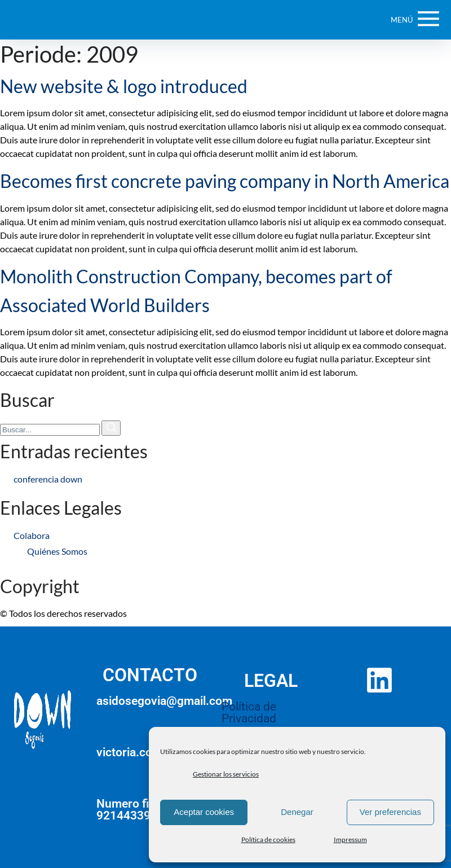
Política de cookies (268, 839)
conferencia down (48, 479)
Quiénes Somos (57, 551)
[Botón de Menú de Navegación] (415, 20)
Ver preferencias (390, 812)
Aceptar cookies (204, 812)
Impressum (350, 839)
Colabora (32, 535)
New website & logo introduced (124, 86)
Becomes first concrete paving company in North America (225, 181)
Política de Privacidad (249, 713)
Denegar (297, 812)
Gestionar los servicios (226, 774)
